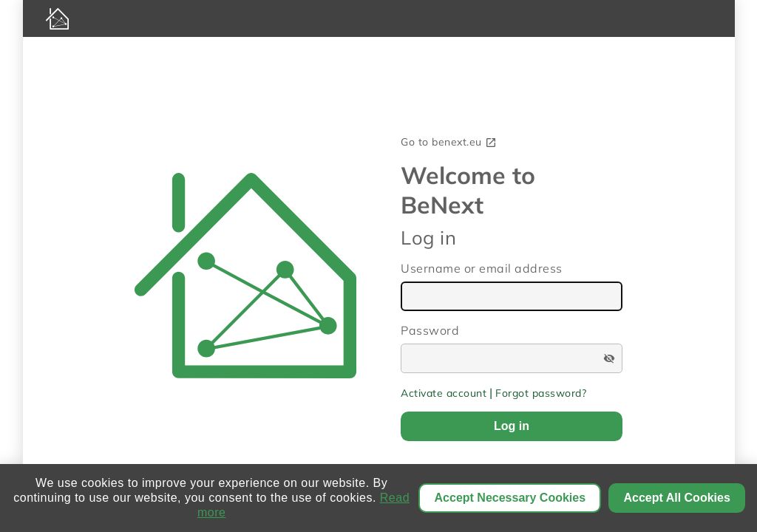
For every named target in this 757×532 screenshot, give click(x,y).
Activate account (444, 393)
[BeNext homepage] (379, 18)
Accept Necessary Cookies (510, 498)
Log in (512, 426)
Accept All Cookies (676, 498)
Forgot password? (541, 393)
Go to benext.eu (449, 142)
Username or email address (482, 268)
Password (430, 330)
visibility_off (609, 358)
